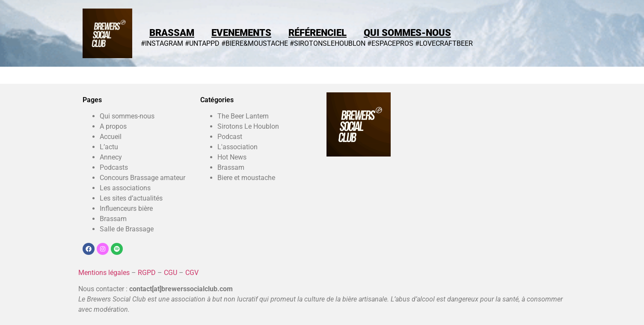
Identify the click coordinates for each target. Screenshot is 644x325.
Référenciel (318, 33)
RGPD (147, 273)
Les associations (125, 188)
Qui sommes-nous (407, 33)
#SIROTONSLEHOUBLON (328, 43)
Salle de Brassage (127, 229)
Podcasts (114, 167)
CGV (192, 273)
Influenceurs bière (126, 208)
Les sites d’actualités (131, 198)
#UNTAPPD (202, 43)
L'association (237, 147)
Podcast (230, 137)
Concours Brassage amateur (142, 178)
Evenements (241, 33)
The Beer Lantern (243, 116)
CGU (171, 273)
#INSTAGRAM (162, 43)
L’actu (109, 147)
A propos (113, 126)
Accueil (111, 137)
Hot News (232, 157)
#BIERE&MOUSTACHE (255, 43)
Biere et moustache (246, 178)
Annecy (111, 157)
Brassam (172, 33)
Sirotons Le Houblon (248, 126)
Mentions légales (104, 273)
